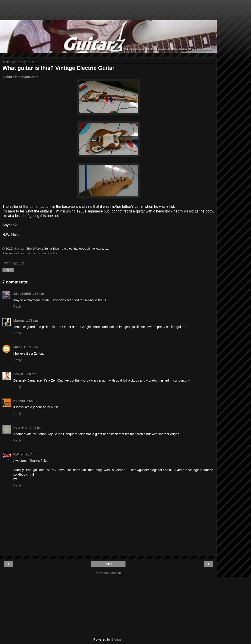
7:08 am (32, 401)
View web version (108, 573)
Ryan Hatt (21, 428)
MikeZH (19, 347)
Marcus (19, 321)
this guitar (31, 206)
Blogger (117, 639)
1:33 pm (38, 294)
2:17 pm (31, 454)
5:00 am (30, 374)
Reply (17, 307)
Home (108, 564)
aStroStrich (22, 294)
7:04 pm (36, 428)
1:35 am (32, 347)
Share (8, 270)
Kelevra (19, 401)
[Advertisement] (108, 12)
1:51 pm (32, 321)
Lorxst (18, 374)
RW (16, 454)
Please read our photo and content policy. (30, 253)
